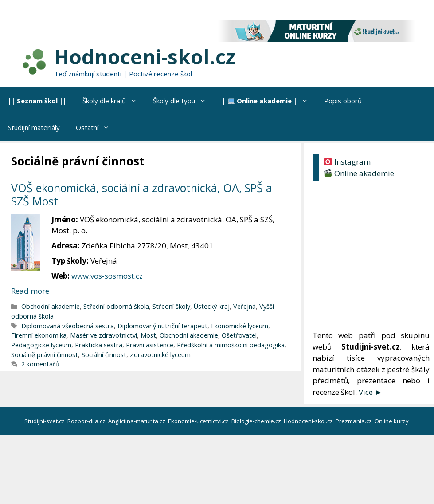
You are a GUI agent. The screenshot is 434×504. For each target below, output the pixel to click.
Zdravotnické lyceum (160, 355)
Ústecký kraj (212, 306)
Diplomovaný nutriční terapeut (162, 326)
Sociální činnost (104, 355)
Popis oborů (343, 101)
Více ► (370, 392)
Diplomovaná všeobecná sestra (68, 326)
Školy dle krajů (114, 101)
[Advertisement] (371, 257)
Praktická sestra (99, 345)
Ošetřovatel (239, 335)
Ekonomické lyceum (240, 326)
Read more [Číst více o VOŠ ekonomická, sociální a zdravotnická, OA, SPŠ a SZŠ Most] (30, 291)
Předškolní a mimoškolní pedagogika (231, 345)
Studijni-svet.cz (45, 421)
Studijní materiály (34, 127)
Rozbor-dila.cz (87, 421)
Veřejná (244, 306)
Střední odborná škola (116, 306)
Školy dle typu (184, 101)
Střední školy (171, 306)
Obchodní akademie (51, 306)
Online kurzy (392, 421)
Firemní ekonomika (39, 335)
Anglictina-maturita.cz (137, 421)
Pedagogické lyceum (41, 345)
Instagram (347, 162)
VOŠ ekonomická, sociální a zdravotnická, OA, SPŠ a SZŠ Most (142, 194)
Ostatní (97, 127)
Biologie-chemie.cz (257, 421)
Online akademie (359, 173)
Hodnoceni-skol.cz (145, 57)
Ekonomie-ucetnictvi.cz (199, 421)
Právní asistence (150, 345)
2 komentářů (40, 364)
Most (148, 335)
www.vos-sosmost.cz (107, 276)
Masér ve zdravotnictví (104, 335)
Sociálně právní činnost (45, 355)
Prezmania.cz (354, 421)
